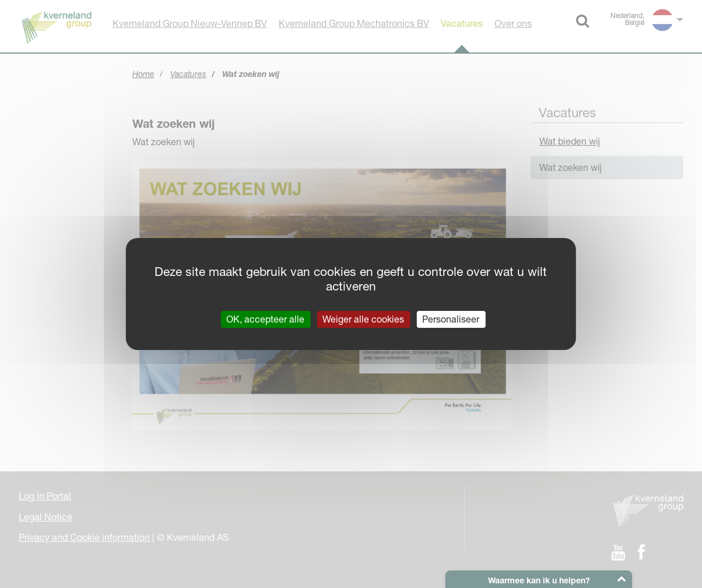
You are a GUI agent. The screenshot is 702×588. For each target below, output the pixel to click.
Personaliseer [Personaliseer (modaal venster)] (451, 319)
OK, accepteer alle (265, 319)
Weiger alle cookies (363, 319)
